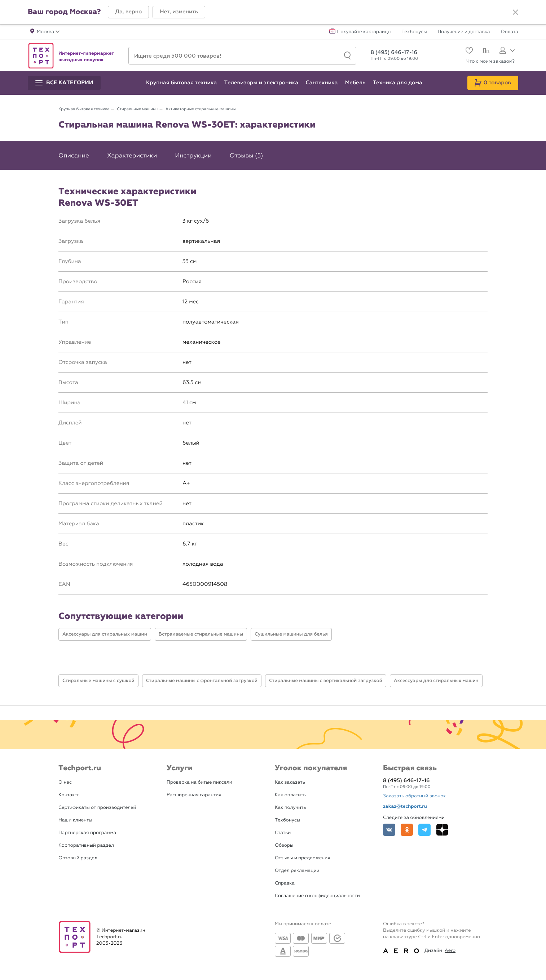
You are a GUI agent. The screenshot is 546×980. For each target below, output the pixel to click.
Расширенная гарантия (194, 795)
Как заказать (290, 782)
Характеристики (132, 156)
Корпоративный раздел (86, 845)
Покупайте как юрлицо (364, 32)
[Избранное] (468, 51)
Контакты (69, 795)
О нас (65, 782)
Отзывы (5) (246, 156)
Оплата (510, 32)
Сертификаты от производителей (97, 808)
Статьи (283, 833)
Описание (74, 156)
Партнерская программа (87, 833)
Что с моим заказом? (490, 61)
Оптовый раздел (78, 858)
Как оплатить (290, 795)
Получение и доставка (464, 32)
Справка (285, 883)
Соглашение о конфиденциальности (317, 896)
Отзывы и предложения (303, 858)
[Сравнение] (485, 52)
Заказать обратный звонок (414, 796)
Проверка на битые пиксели (199, 782)
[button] (128, 12)
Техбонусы (414, 32)
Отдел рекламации (297, 871)
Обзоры (284, 845)
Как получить (290, 808)
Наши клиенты (75, 820)
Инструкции (193, 156)
